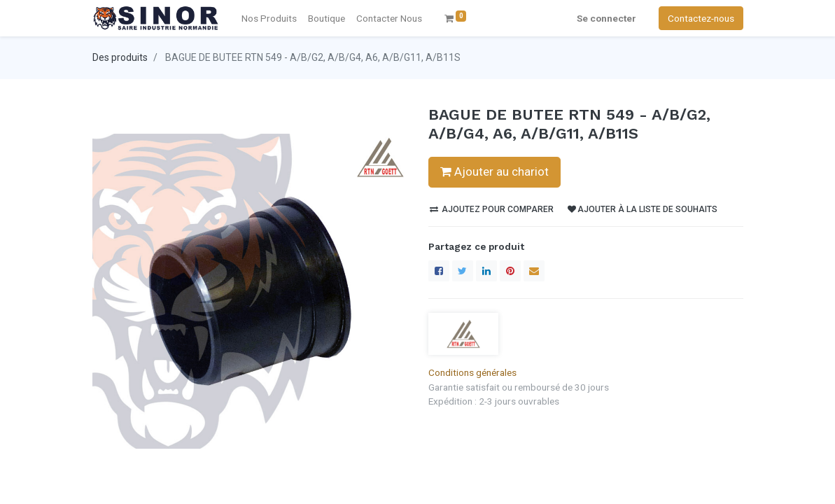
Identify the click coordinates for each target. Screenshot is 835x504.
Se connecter (606, 18)
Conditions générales (472, 372)
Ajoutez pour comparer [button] (492, 209)
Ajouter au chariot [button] (494, 171)
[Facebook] (439, 271)
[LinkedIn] (486, 271)
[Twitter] (463, 271)
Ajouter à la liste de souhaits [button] (643, 209)
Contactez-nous (701, 18)
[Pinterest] (510, 271)
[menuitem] (389, 18)
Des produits (120, 57)
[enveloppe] (534, 271)
